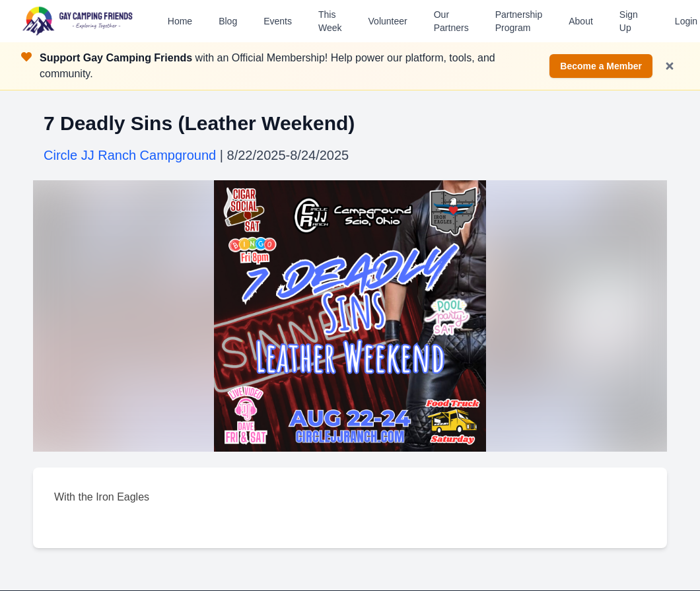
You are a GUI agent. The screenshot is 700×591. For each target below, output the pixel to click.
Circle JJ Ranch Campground (130, 155)
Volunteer (388, 21)
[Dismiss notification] (670, 66)
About (581, 21)
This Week (330, 21)
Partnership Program (519, 21)
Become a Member (601, 66)
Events (278, 21)
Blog (228, 21)
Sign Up (629, 21)
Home (180, 21)
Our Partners (451, 21)
